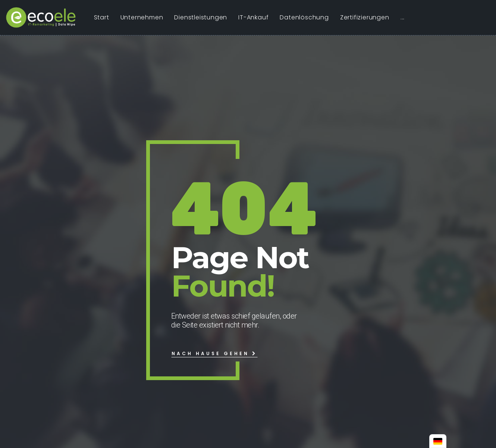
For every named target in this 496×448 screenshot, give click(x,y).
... (403, 17)
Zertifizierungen (365, 17)
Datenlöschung (304, 17)
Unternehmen (142, 17)
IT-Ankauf (253, 17)
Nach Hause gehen (214, 353)
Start (102, 17)
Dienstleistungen (201, 17)
